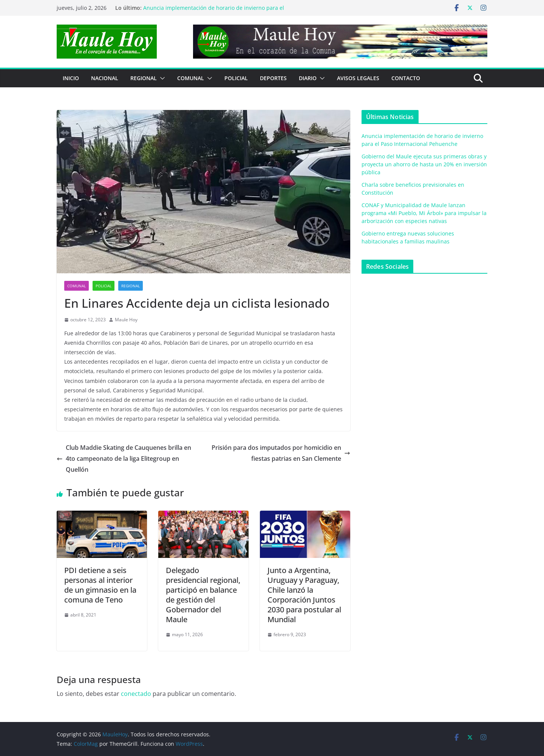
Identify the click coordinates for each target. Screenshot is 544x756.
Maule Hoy (126, 320)
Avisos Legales (358, 78)
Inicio (71, 78)
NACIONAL (105, 78)
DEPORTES (273, 78)
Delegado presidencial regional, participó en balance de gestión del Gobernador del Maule (203, 595)
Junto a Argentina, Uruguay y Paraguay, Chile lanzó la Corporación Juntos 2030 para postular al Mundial (304, 595)
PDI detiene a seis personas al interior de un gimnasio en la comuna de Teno (100, 585)
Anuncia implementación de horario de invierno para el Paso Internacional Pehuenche (214, 12)
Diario (308, 78)
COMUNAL (191, 78)
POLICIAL (236, 78)
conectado (136, 694)
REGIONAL (144, 78)
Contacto (406, 78)
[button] (161, 78)
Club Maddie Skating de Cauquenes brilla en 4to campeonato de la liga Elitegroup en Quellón (124, 459)
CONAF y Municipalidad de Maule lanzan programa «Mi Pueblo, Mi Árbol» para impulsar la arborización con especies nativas (424, 213)
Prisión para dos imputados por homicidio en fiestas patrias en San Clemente (281, 453)
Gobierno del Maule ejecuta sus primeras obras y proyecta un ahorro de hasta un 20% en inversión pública (424, 164)
